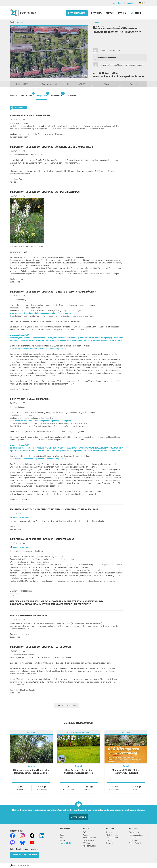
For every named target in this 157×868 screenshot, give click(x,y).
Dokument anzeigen (20, 517)
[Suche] (146, 13)
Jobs (62, 835)
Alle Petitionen (112, 835)
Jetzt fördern (79, 817)
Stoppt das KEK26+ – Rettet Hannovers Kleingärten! (126, 771)
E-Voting (86, 843)
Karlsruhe (21, 22)
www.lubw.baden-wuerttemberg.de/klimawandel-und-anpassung (38, 349)
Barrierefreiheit (135, 843)
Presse (62, 840)
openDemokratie (89, 838)
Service (110, 13)
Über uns (63, 832)
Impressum (133, 840)
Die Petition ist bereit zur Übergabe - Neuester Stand (42, 539)
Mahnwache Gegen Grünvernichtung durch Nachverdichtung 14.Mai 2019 (54, 509)
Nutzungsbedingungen (138, 835)
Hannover (126, 732)
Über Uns (122, 13)
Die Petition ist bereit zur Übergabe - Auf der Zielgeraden (45, 192)
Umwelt (96, 22)
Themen (109, 840)
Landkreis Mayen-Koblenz (78, 732)
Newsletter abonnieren (25, 855)
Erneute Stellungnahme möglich (30, 399)
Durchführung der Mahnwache (29, 615)
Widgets (86, 835)
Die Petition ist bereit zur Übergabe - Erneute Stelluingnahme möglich (53, 292)
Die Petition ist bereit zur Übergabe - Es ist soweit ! (41, 647)
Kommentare (57, 95)
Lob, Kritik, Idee (66, 843)
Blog (62, 838)
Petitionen (97, 13)
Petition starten (77, 13)
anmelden (131, 3)
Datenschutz (134, 838)
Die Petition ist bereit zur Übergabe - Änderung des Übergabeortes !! (51, 147)
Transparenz (134, 832)
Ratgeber (109, 832)
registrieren (118, 3)
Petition (13, 96)
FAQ (84, 832)
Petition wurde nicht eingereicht (30, 115)
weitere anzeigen (67, 706)
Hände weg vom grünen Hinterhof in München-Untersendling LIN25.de (31, 771)
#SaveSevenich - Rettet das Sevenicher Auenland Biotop (79, 771)
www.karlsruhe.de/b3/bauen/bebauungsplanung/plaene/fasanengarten (41, 313)
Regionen (110, 843)
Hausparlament (89, 840)
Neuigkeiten (42, 95)
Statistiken (71, 96)
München (31, 732)
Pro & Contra (27, 95)
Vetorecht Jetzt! (89, 846)
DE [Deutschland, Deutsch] (142, 3)
